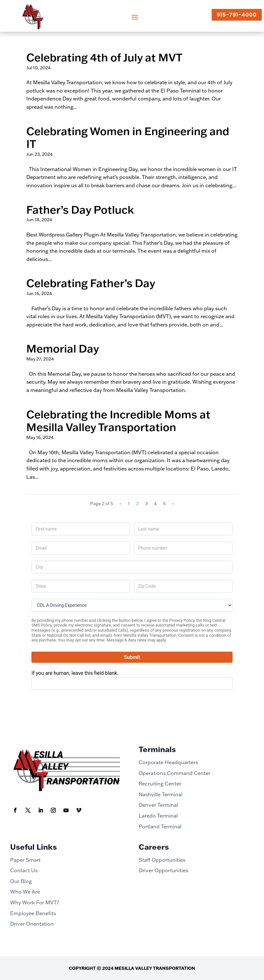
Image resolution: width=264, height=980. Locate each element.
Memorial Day (63, 348)
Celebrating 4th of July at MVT (104, 57)
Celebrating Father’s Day (91, 283)
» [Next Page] (173, 504)
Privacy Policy (182, 620)
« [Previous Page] (120, 504)
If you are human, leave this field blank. (75, 673)
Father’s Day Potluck (80, 209)
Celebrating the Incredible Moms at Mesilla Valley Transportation (118, 421)
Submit (132, 657)
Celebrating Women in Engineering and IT (128, 137)
